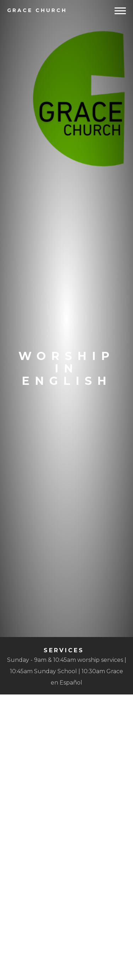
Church (37, 10)
